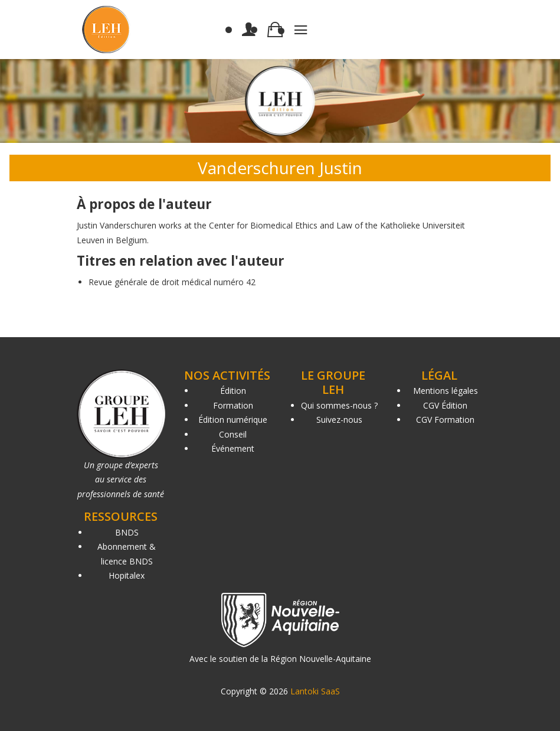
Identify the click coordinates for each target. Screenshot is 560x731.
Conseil (233, 434)
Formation (233, 405)
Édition (233, 391)
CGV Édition (445, 405)
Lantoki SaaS (315, 691)
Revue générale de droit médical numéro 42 (172, 282)
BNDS (127, 532)
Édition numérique (233, 420)
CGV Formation (445, 420)
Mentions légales (446, 391)
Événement (233, 448)
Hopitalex (127, 575)
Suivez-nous (339, 420)
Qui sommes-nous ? (339, 405)
